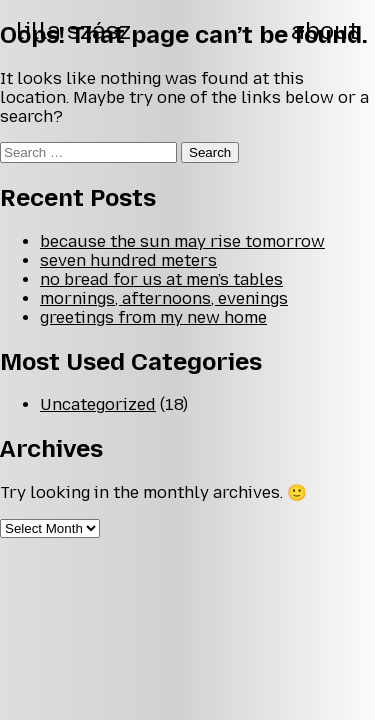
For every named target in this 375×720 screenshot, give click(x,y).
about (325, 30)
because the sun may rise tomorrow (182, 241)
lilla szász (73, 30)
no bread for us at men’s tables (161, 279)
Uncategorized (98, 404)
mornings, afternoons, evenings (164, 298)
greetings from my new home (153, 317)
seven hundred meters (128, 260)
